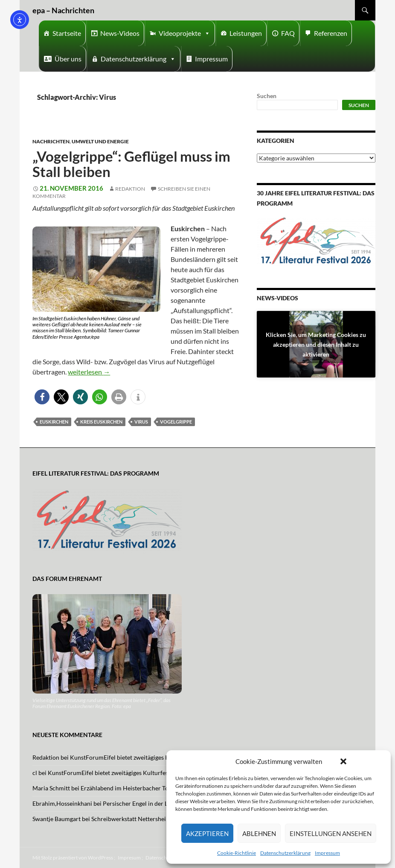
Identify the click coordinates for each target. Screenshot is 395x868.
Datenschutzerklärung (285, 853)
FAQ (288, 33)
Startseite (67, 33)
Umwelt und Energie (100, 141)
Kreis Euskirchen (101, 422)
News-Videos (120, 33)
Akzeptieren (207, 833)
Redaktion (130, 189)
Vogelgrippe (176, 422)
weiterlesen (89, 372)
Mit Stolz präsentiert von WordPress (73, 858)
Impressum (327, 853)
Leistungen (246, 33)
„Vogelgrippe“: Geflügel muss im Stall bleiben (131, 164)
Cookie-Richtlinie (237, 853)
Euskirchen (54, 422)
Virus (141, 422)
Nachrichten (51, 141)
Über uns (68, 59)
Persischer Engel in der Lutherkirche (151, 803)
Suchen (267, 96)
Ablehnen (259, 833)
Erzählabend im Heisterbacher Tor (126, 788)
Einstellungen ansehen (331, 833)
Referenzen (331, 33)
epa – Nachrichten (63, 10)
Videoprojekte (184, 33)
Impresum (129, 858)
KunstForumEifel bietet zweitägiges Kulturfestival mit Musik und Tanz (162, 757)
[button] (343, 761)
